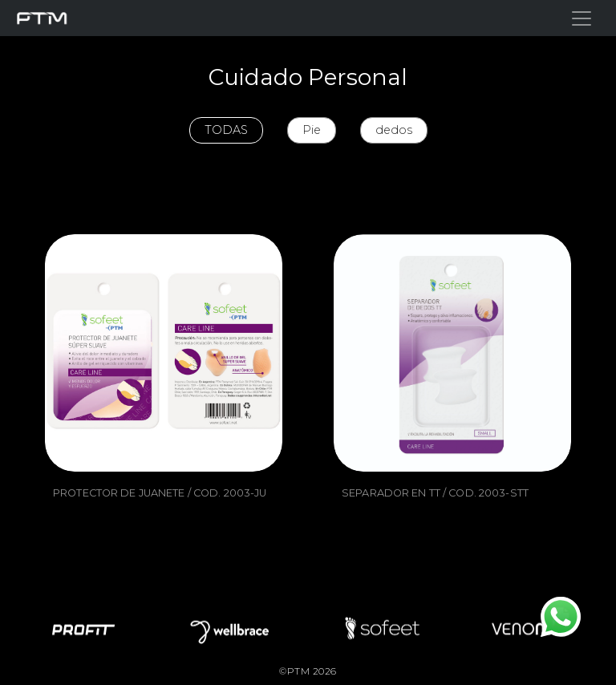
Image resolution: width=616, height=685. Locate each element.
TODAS (226, 130)
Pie (312, 130)
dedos (394, 130)
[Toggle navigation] (582, 18)
